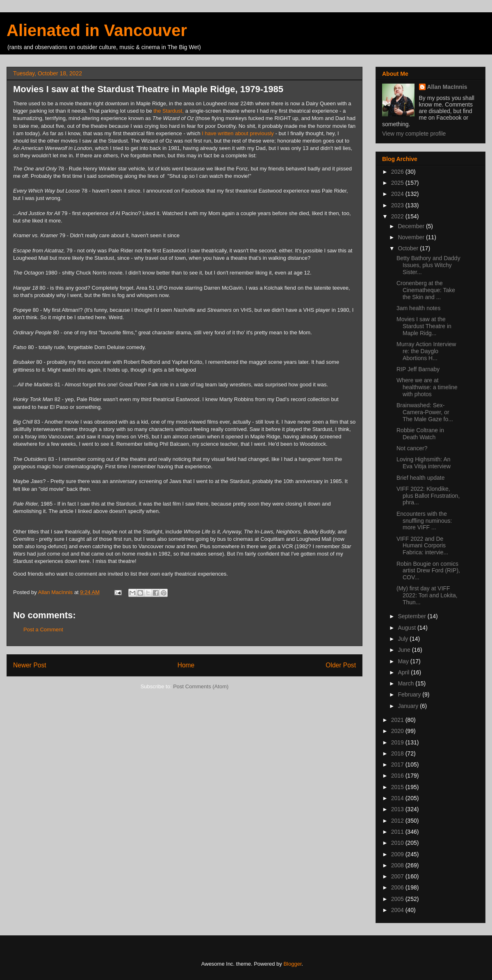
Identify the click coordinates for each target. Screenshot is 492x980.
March (407, 683)
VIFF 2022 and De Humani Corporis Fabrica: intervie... (422, 546)
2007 (398, 876)
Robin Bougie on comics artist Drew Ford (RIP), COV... (428, 571)
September (412, 616)
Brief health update (421, 478)
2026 (398, 172)
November (412, 237)
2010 (398, 843)
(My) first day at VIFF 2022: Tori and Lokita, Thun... (427, 595)
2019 (398, 742)
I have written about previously (238, 133)
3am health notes (418, 308)
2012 (398, 821)
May (404, 661)
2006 (398, 887)
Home (186, 665)
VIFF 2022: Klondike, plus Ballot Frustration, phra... (428, 496)
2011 (398, 832)
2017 (398, 764)
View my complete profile (414, 134)
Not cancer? (412, 448)
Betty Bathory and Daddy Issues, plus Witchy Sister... (428, 265)
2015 (398, 787)
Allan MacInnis (447, 87)
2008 (398, 865)
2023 (398, 205)
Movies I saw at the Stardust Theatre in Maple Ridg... (424, 326)
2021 (398, 720)
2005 (398, 899)
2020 (398, 731)
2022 (398, 216)
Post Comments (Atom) (201, 686)
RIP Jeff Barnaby (418, 369)
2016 (398, 776)
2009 (398, 854)
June (405, 650)
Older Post (341, 665)
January (409, 706)
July (404, 639)
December (412, 226)
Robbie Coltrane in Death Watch (420, 434)
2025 (398, 183)
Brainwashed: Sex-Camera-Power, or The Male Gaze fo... (425, 412)
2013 (398, 809)
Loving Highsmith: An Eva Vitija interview (424, 463)
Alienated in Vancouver (97, 30)
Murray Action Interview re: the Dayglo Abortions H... (426, 351)
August (407, 628)
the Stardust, (169, 111)
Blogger (292, 964)
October (409, 248)
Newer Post (30, 665)
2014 (398, 798)
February (410, 694)
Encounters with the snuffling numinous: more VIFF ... (424, 521)
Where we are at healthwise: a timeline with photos (427, 387)
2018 (398, 753)
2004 (398, 910)
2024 (398, 194)
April (404, 672)
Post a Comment (43, 630)
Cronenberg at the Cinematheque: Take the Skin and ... (426, 290)
